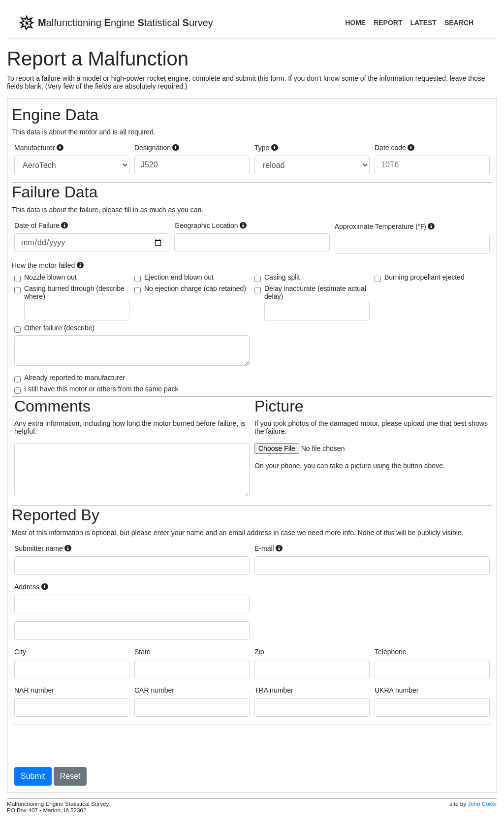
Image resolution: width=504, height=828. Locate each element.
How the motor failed (48, 265)
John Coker (482, 804)
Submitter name (43, 548)
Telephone (391, 652)
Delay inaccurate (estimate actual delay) (317, 303)
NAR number (34, 690)
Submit (33, 776)
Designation (157, 148)
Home (355, 23)
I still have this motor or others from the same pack (101, 389)
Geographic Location (210, 225)
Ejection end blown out (179, 277)
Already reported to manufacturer (75, 378)
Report (388, 23)
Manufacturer (39, 148)
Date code (394, 148)
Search (459, 23)
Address (31, 587)
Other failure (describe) (59, 328)
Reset (70, 776)
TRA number (274, 690)
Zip (259, 652)
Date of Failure (41, 225)
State (142, 652)
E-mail (268, 548)
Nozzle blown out (50, 277)
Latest (423, 23)
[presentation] (89, 746)
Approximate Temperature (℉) (385, 226)
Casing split (282, 277)
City (20, 652)
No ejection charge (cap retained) (195, 288)
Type (266, 148)
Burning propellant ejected (425, 277)
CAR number (154, 690)
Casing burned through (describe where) (77, 303)
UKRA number (396, 690)
